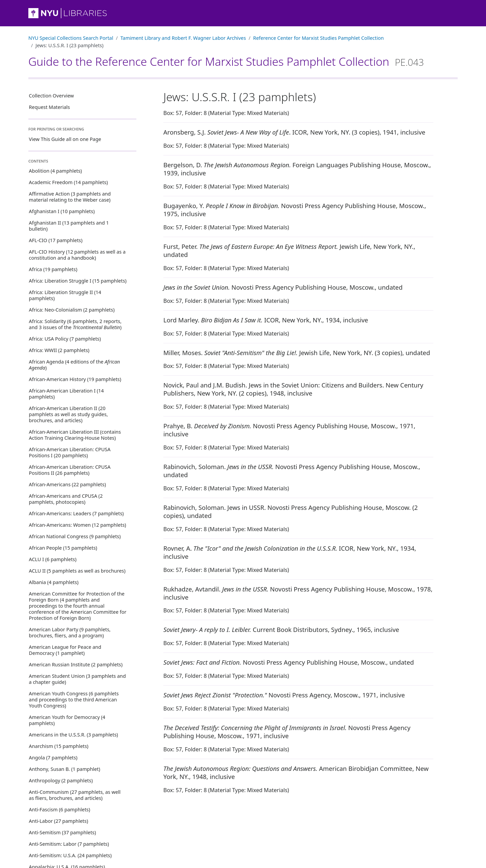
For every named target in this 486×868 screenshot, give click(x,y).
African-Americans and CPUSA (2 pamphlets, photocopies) (66, 499)
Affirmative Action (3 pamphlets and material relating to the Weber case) (70, 197)
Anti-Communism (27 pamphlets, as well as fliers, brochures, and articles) (75, 795)
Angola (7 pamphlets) (53, 758)
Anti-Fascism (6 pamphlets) (60, 809)
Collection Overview (51, 96)
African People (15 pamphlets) (63, 548)
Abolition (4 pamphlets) (56, 171)
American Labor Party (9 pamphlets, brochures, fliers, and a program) (70, 632)
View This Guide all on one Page (65, 139)
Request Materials (50, 107)
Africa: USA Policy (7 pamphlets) (65, 339)
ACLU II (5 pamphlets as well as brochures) (77, 571)
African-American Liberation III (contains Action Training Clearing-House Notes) (75, 435)
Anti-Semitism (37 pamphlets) (63, 832)
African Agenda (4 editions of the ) (75, 365)
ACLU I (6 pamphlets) (53, 559)
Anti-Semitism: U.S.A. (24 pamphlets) (70, 855)
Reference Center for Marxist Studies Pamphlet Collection (318, 38)
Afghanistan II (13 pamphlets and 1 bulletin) (69, 226)
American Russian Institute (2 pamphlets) (76, 664)
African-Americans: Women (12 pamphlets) (78, 525)
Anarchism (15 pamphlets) (59, 746)
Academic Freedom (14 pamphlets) (69, 182)
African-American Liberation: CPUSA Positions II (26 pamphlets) (70, 470)
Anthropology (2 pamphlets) (61, 780)
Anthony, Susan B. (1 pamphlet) (65, 769)
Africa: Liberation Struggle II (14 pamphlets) (65, 295)
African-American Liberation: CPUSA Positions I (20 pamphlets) (70, 452)
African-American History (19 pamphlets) (75, 379)
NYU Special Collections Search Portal (71, 38)
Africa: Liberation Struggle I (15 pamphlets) (78, 281)
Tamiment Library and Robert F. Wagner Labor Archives (183, 38)
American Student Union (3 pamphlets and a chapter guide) (77, 679)
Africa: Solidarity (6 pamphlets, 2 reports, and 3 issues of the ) (75, 324)
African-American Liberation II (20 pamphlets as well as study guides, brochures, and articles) (69, 414)
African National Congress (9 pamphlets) (75, 536)
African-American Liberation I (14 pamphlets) (66, 394)
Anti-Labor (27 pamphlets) (59, 821)
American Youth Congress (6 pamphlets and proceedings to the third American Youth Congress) (74, 700)
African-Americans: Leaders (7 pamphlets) (76, 513)
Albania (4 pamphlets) (54, 582)
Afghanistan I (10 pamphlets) (62, 211)
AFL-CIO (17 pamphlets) (56, 240)
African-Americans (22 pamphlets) (67, 484)
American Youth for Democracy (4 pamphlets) (67, 720)
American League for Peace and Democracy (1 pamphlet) (65, 650)
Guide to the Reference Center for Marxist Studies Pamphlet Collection (226, 61)
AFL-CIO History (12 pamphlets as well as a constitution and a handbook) (77, 255)
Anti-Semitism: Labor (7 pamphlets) (69, 844)
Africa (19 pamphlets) (53, 269)
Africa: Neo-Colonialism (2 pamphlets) (72, 310)
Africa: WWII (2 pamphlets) (59, 350)
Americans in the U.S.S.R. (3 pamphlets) (74, 735)
